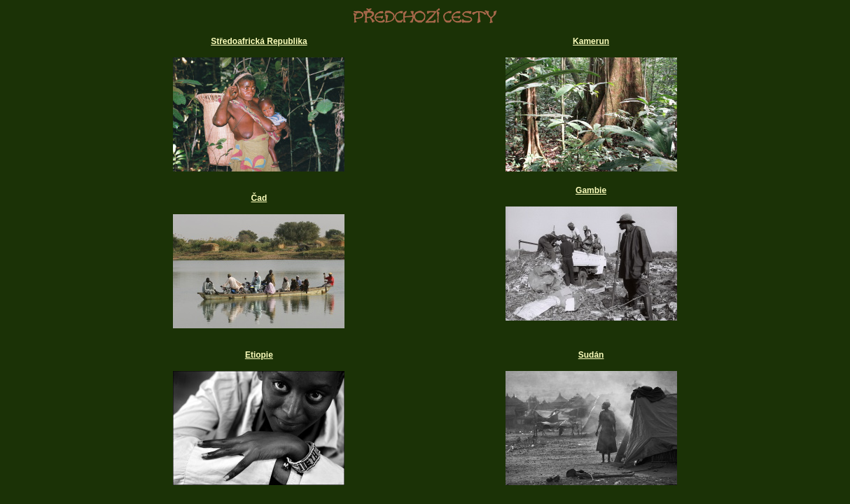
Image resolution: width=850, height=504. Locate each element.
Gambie (591, 190)
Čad (259, 198)
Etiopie (259, 355)
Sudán (591, 355)
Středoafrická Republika (259, 41)
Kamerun (591, 41)
